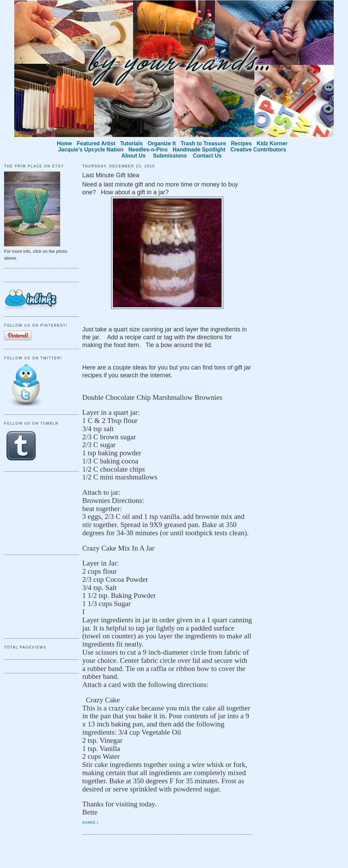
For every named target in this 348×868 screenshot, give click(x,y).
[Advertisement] (38, 512)
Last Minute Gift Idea (111, 175)
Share (89, 823)
